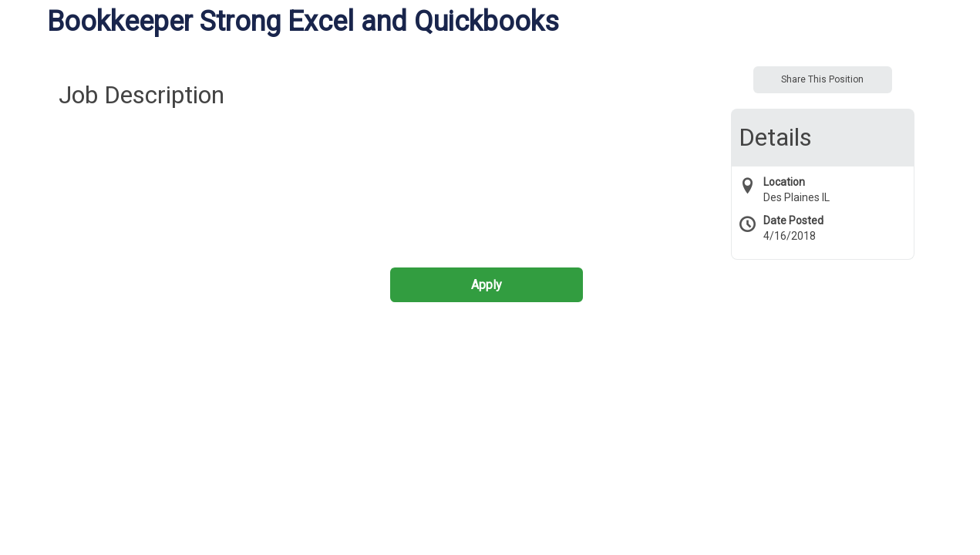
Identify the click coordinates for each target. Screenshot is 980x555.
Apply (487, 285)
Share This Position (822, 79)
